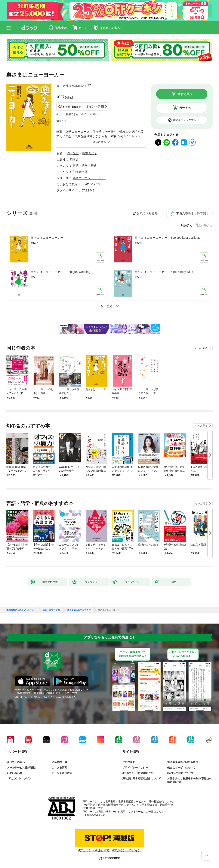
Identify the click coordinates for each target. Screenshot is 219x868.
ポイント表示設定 (62, 773)
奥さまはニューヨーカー (47, 238)
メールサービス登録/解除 (21, 768)
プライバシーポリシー (135, 768)
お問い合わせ (15, 773)
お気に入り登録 (147, 213)
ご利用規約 (129, 762)
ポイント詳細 (95, 106)
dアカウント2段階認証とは (138, 773)
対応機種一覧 (59, 762)
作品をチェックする (185, 120)
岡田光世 (62, 86)
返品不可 (62, 121)
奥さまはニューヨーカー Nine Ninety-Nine (164, 272)
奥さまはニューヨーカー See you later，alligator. (168, 238)
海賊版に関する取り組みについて (142, 778)
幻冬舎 (74, 159)
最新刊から (204, 225)
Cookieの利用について (181, 773)
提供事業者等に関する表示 (183, 762)
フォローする (90, 86)
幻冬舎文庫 (80, 172)
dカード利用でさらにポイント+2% (76, 114)
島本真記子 (79, 86)
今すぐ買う (185, 94)
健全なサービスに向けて (181, 768)
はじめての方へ (16, 762)
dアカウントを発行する (94, 850)
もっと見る (201, 348)
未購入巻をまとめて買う (192, 213)
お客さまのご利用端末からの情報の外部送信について (189, 780)
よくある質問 (59, 768)
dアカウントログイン (19, 778)
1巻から (187, 225)
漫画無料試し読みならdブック (21, 610)
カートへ (185, 108)
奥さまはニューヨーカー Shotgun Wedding (60, 272)
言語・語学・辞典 (85, 166)
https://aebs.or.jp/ (95, 815)
